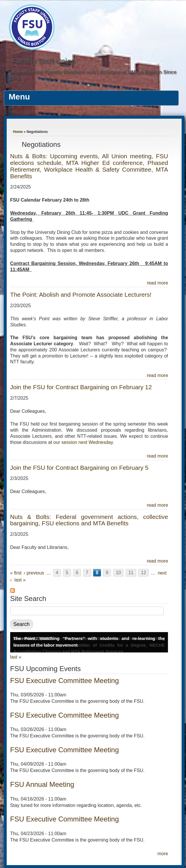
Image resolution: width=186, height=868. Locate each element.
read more (157, 283)
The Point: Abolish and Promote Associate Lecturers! (81, 295)
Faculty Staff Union (44, 61)
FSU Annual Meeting (42, 784)
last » (20, 580)
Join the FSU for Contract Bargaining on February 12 (81, 387)
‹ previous (34, 573)
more (163, 854)
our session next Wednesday (83, 442)
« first (16, 573)
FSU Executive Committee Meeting (64, 681)
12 (144, 573)
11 (131, 573)
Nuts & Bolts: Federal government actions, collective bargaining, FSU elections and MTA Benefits (89, 520)
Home (18, 132)
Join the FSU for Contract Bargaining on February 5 (79, 468)
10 (118, 573)
